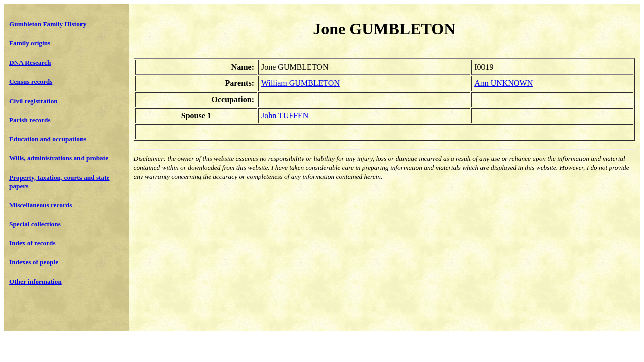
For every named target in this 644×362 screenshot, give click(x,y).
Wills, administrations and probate (59, 158)
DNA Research (30, 63)
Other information (35, 281)
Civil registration (33, 101)
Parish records (30, 120)
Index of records (32, 243)
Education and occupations (48, 139)
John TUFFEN (285, 115)
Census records (31, 82)
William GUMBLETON (300, 83)
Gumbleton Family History (48, 24)
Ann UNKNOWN (504, 83)
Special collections (35, 224)
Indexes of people (34, 262)
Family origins (30, 43)
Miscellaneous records (41, 205)
